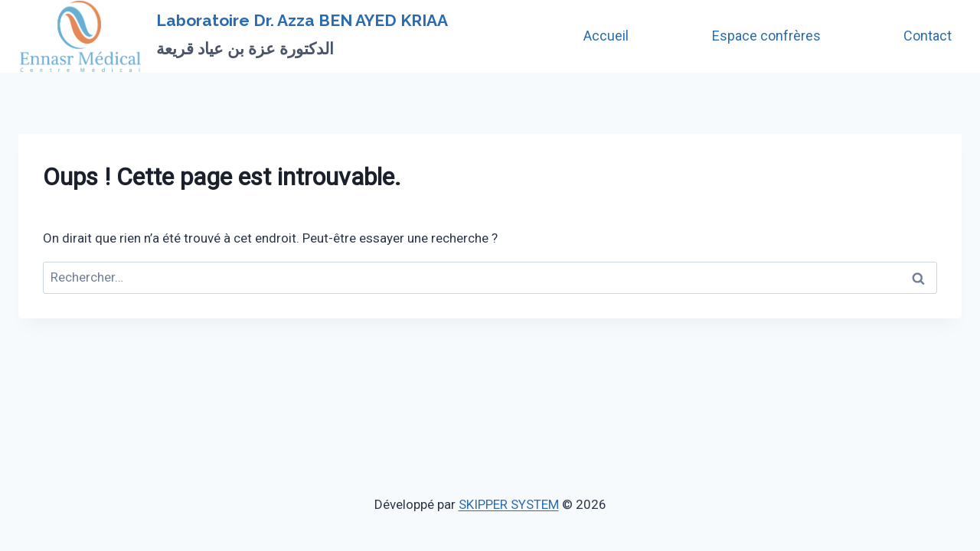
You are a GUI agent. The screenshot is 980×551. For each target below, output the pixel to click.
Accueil (606, 36)
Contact (928, 36)
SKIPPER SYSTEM (509, 504)
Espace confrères (766, 36)
